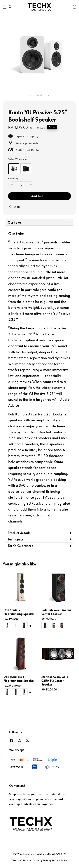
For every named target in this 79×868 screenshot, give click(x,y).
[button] (5, 7)
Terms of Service (21, 860)
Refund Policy (60, 860)
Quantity (13, 178)
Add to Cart (39, 196)
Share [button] (14, 207)
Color (18, 159)
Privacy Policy (42, 860)
